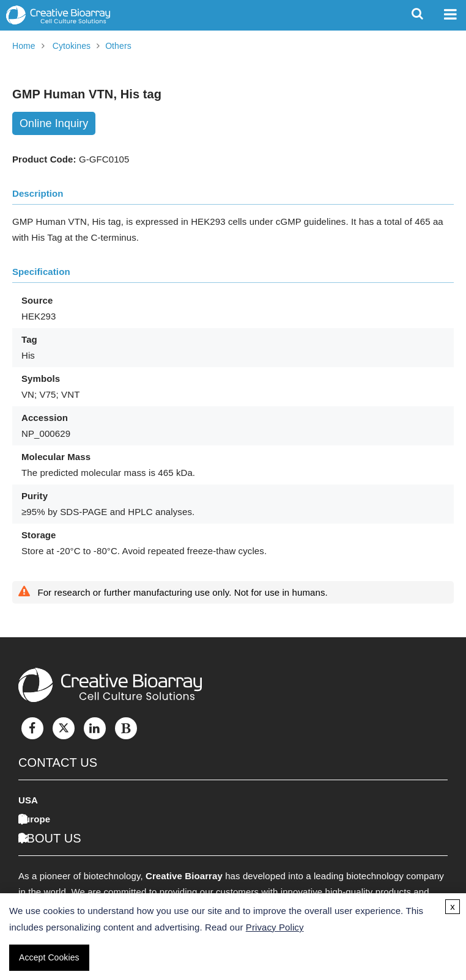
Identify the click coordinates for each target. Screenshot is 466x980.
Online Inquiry (54, 123)
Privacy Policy (275, 927)
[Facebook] (32, 728)
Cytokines (72, 46)
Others (118, 46)
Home (24, 46)
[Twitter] (64, 728)
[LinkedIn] (95, 728)
